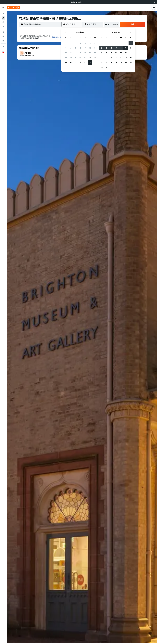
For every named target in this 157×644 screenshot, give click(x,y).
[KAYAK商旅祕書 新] (3, 41)
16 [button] (85, 53)
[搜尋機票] (3, 14)
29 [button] (80, 62)
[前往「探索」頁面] (3, 32)
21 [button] (76, 58)
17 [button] (90, 53)
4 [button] (95, 43)
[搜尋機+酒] (3, 26)
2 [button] (85, 43)
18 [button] (95, 53)
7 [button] (76, 48)
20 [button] (71, 58)
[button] (155, 2)
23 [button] (85, 58)
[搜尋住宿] (3, 18)
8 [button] (80, 48)
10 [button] (90, 48)
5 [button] (66, 48)
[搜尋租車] (3, 22)
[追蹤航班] (3, 36)
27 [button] (71, 62)
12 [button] (66, 53)
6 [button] (71, 48)
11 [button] (95, 48)
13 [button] (71, 53)
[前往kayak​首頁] (14, 8)
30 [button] (85, 62)
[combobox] (42, 24)
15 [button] (80, 53)
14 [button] (76, 53)
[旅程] (3, 46)
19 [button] (66, 58)
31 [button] (90, 62)
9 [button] (85, 48)
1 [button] (80, 43)
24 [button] (90, 58)
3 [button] (90, 43)
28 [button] (76, 62)
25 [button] (95, 58)
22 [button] (80, 58)
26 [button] (66, 62)
